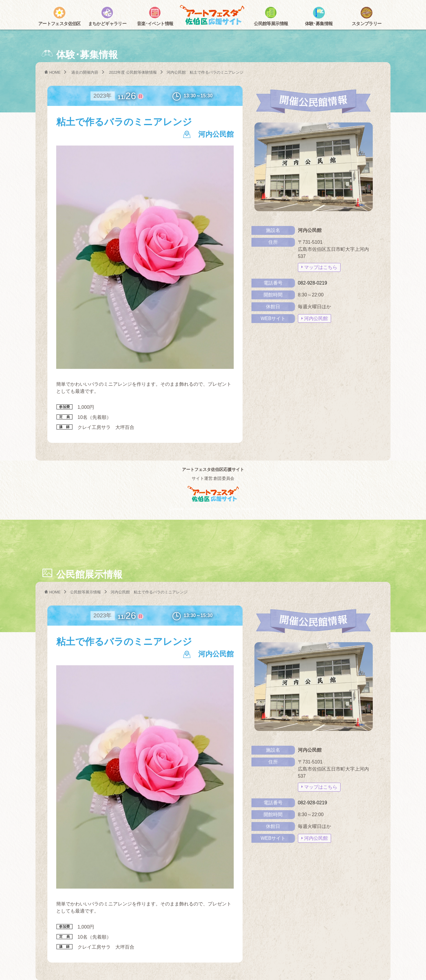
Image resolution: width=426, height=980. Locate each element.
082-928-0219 (313, 283)
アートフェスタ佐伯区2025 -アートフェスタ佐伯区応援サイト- (213, 16)
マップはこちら (321, 267)
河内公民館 (316, 318)
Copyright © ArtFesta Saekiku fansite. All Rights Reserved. (213, 508)
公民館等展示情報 (86, 592)
